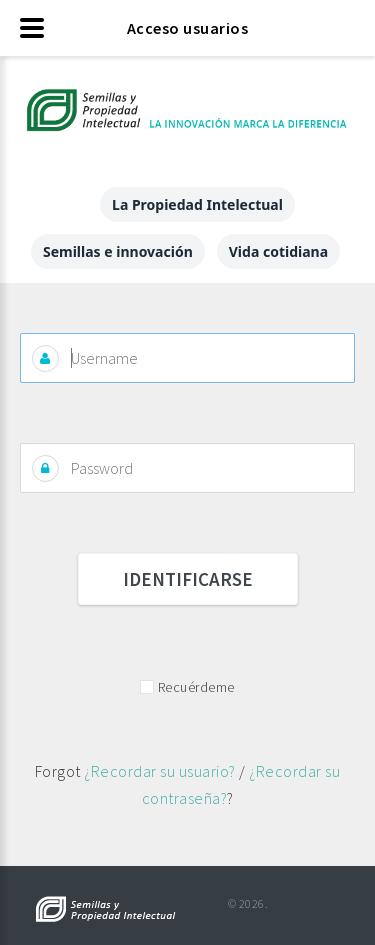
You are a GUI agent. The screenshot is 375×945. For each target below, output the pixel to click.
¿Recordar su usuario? (160, 771)
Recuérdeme (196, 687)
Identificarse (188, 579)
